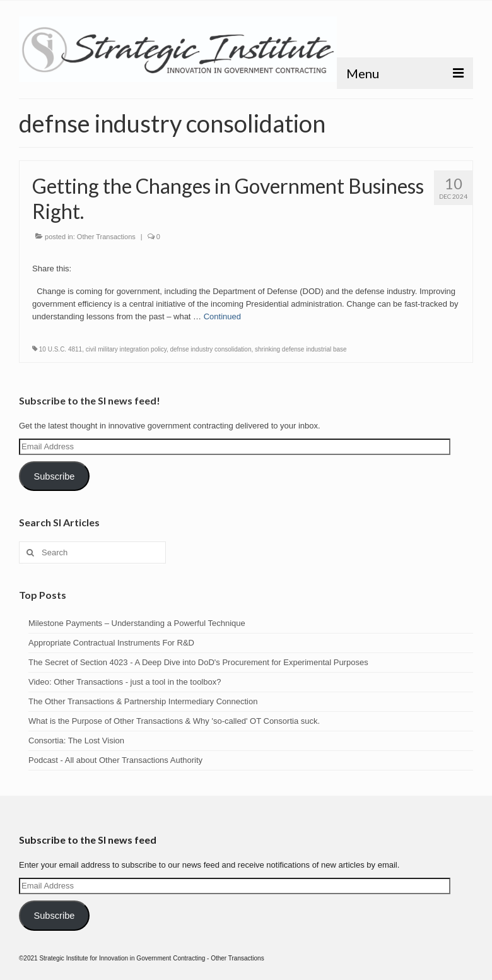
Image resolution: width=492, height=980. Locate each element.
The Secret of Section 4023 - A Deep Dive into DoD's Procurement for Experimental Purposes (198, 662)
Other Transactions (106, 237)
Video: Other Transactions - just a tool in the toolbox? (125, 682)
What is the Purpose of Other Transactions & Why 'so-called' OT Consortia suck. (174, 721)
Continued (222, 316)
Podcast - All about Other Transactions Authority (115, 760)
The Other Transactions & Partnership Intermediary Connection (143, 701)
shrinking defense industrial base (301, 349)
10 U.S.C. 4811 (61, 349)
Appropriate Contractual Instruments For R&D (111, 643)
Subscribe (54, 476)
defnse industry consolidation (210, 349)
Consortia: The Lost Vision (76, 741)
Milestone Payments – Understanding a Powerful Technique (137, 623)
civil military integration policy (126, 349)
